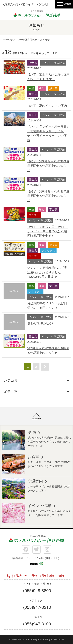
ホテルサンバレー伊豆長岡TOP (20, 40)
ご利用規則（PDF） (49, 558)
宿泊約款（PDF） (23, 558)
